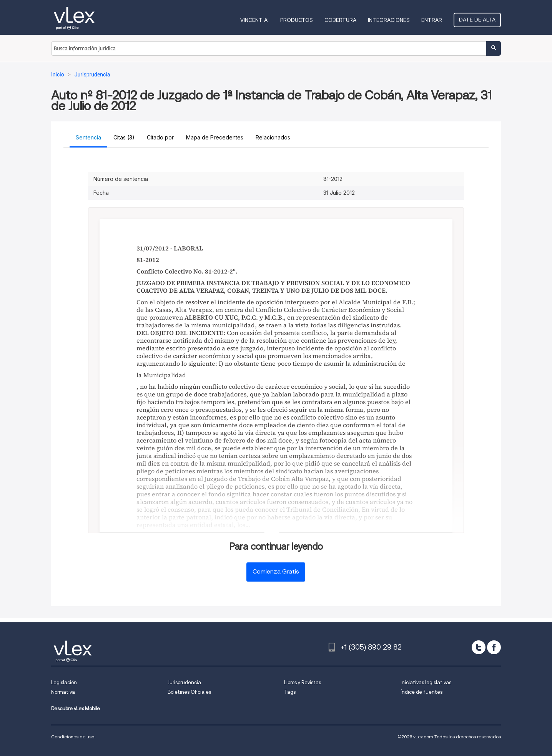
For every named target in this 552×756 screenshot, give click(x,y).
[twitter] (479, 647)
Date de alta (477, 20)
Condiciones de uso (73, 737)
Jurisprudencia (184, 682)
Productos (297, 20)
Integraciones (389, 20)
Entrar (432, 20)
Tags (290, 692)
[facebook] (494, 647)
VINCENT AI (254, 20)
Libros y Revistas (303, 682)
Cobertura (340, 20)
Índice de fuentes (421, 692)
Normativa (63, 692)
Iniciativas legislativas (426, 682)
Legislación (64, 682)
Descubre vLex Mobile (76, 709)
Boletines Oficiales (189, 692)
